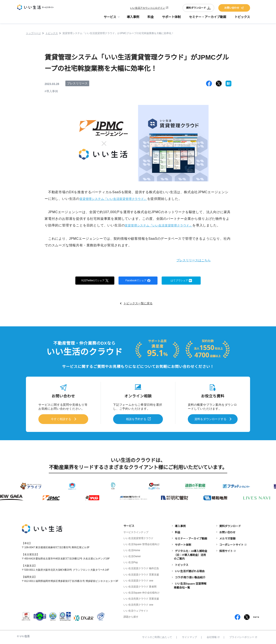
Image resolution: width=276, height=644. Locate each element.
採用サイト (226, 550)
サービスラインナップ (136, 531)
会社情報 (213, 636)
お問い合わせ (234, 9)
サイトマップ (189, 636)
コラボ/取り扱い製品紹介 (190, 577)
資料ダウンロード (198, 9)
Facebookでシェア (138, 281)
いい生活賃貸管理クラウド (138, 537)
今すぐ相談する (61, 419)
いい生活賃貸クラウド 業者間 (140, 586)
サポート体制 (171, 19)
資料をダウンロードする (210, 419)
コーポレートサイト (231, 544)
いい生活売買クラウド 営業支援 (141, 598)
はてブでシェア (181, 281)
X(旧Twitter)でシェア (95, 281)
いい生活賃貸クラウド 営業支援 (141, 574)
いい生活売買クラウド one (138, 604)
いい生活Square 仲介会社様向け (142, 592)
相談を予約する (136, 419)
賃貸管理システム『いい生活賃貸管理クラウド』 (118, 199)
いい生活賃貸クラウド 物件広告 (141, 568)
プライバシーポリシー (243, 636)
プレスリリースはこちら (189, 260)
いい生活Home (132, 549)
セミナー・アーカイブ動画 (208, 19)
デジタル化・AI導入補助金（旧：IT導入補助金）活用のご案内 (191, 554)
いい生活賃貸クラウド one (138, 580)
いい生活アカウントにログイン (148, 9)
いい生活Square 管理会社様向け (142, 543)
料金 (151, 19)
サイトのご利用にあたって (157, 636)
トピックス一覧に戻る (138, 304)
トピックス (242, 19)
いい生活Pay (131, 562)
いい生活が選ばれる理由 (190, 570)
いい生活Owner (132, 556)
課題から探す (131, 616)
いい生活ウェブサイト (136, 610)
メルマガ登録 (227, 538)
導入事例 (133, 19)
